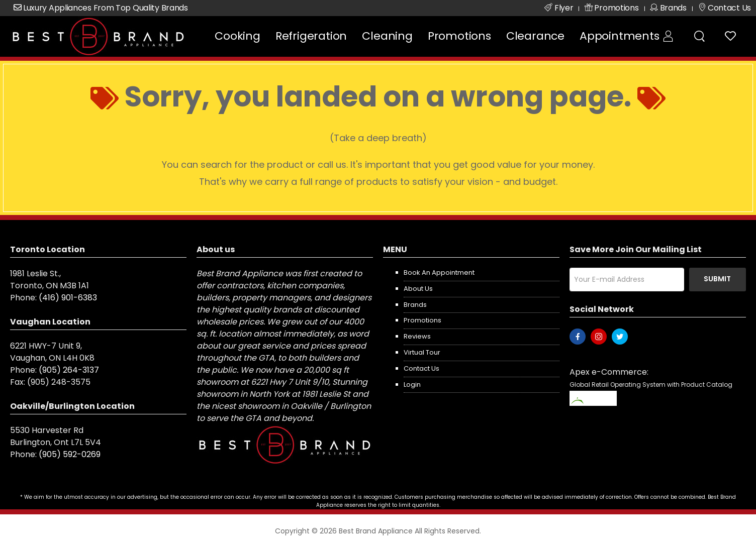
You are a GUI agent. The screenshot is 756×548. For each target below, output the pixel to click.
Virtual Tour (422, 352)
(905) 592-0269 (70, 454)
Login (412, 385)
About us (418, 289)
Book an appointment (439, 272)
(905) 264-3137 (69, 370)
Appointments (620, 36)
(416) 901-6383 (68, 298)
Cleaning (387, 36)
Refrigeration (311, 36)
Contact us (421, 368)
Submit (717, 279)
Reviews (417, 336)
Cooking (238, 36)
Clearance (535, 36)
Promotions (459, 36)
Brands (415, 305)
